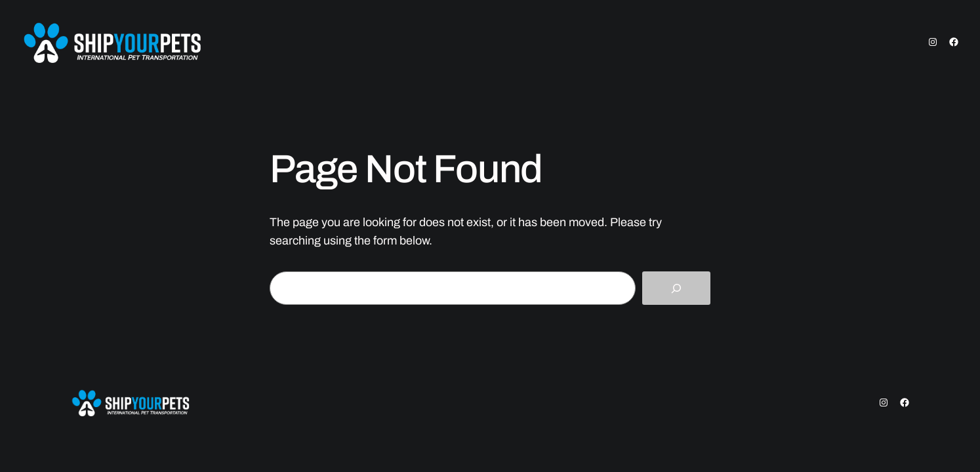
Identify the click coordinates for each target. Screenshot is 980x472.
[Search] (676, 288)
